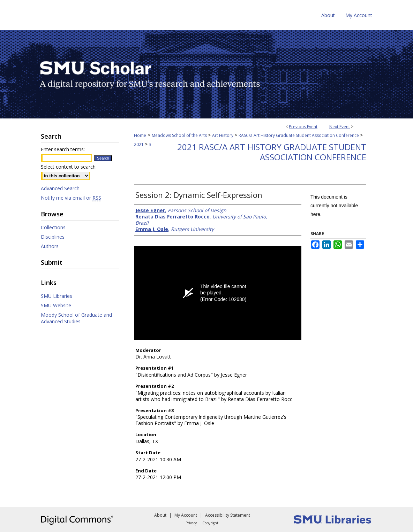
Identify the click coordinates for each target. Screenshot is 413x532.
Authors (50, 246)
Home (140, 135)
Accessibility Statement (228, 515)
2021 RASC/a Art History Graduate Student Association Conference (272, 152)
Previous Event (303, 127)
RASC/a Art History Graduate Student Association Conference (299, 135)
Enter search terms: (63, 149)
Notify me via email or (71, 198)
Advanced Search (60, 188)
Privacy (191, 523)
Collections (53, 227)
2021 (139, 144)
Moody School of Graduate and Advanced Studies (76, 318)
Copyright (210, 523)
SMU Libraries (57, 296)
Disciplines (53, 237)
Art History (223, 135)
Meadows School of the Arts (180, 135)
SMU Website (56, 305)
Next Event (340, 127)
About (160, 515)
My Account (186, 515)
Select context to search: (69, 167)
